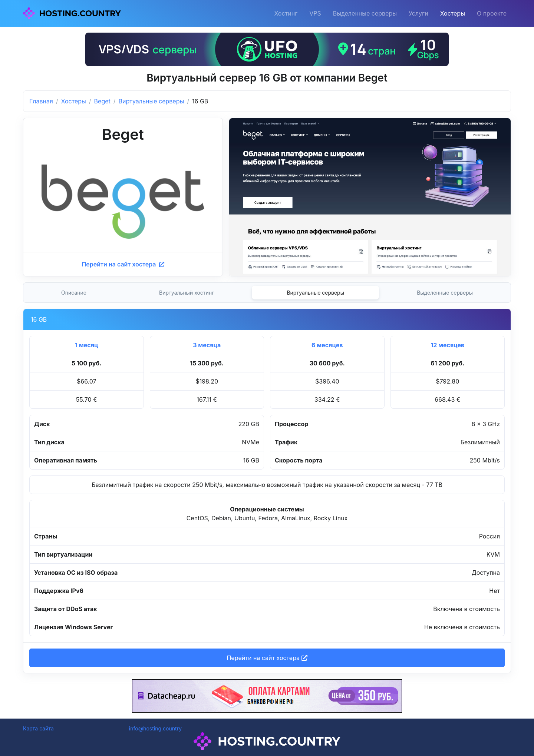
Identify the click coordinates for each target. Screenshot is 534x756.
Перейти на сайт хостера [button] (267, 658)
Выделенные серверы (365, 13)
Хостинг (286, 13)
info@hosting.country (155, 728)
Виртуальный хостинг (187, 293)
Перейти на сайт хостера (123, 264)
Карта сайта (38, 728)
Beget (102, 101)
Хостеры (453, 13)
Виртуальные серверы (151, 101)
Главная (41, 101)
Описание (74, 293)
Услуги (418, 13)
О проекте (492, 13)
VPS (315, 13)
